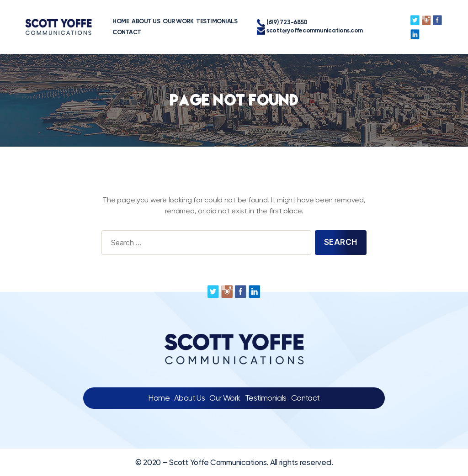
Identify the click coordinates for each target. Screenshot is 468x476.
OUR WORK (153, 21)
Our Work (225, 398)
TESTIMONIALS (191, 21)
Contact (306, 398)
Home (159, 398)
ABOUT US (121, 21)
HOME (96, 21)
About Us (189, 398)
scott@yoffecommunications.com (295, 31)
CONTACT (102, 32)
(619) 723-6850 (268, 23)
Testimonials (266, 398)
